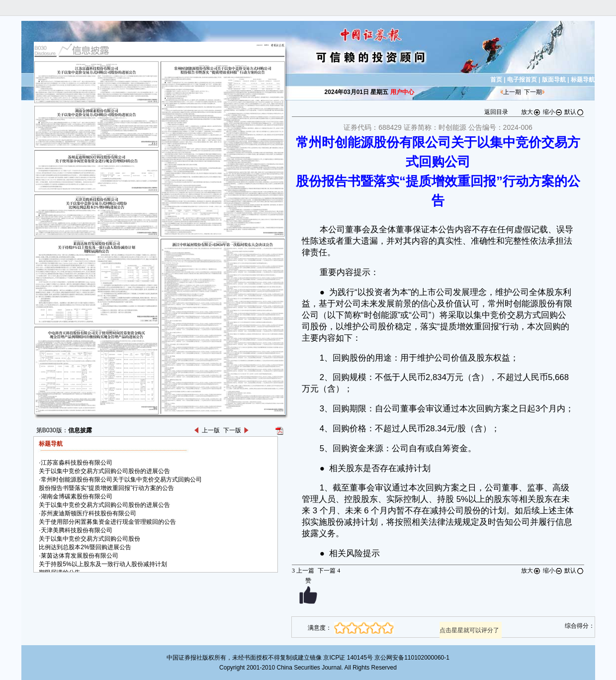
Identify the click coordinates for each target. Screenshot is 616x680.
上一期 (512, 92)
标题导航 (583, 80)
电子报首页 (522, 80)
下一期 (533, 92)
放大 (531, 112)
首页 (496, 80)
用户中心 (402, 92)
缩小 (553, 112)
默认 (574, 112)
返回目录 (496, 112)
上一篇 (303, 571)
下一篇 (329, 571)
